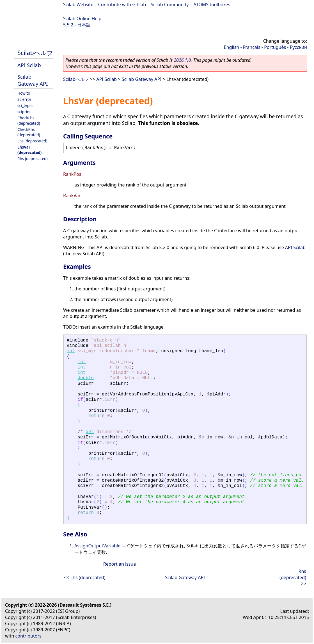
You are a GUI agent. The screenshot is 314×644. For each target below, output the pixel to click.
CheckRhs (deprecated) (29, 132)
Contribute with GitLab (122, 4)
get (90, 432)
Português (275, 47)
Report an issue (120, 564)
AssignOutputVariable (97, 546)
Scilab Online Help (82, 19)
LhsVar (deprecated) (29, 150)
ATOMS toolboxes (212, 4)
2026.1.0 (182, 60)
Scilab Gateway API (33, 80)
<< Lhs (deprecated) (85, 577)
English (232, 47)
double (86, 378)
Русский (298, 47)
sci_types (25, 105)
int (71, 351)
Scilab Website (78, 4)
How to (24, 93)
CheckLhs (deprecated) (29, 120)
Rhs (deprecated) (33, 159)
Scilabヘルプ (35, 53)
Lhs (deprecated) (32, 141)
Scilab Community (170, 4)
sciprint (24, 112)
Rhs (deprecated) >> (293, 577)
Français (252, 47)
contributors (28, 636)
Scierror (24, 99)
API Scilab (29, 65)
